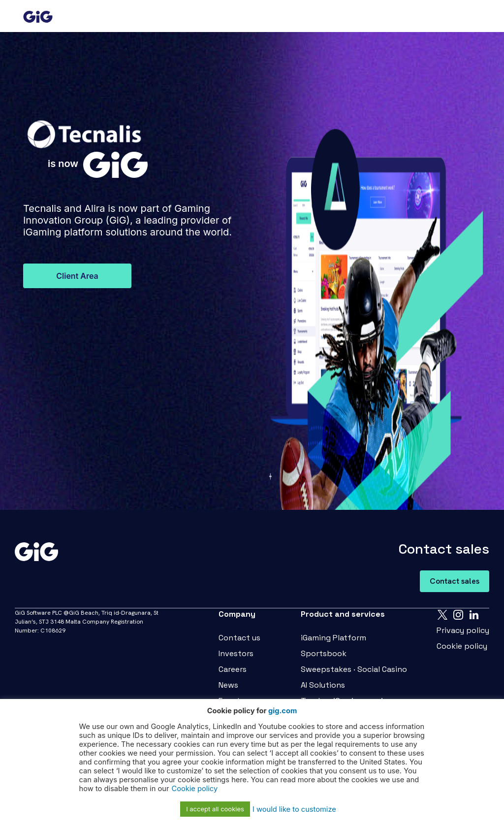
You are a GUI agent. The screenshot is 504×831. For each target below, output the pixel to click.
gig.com (283, 711)
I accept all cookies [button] (215, 809)
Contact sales (455, 581)
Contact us (239, 638)
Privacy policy (463, 630)
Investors (236, 653)
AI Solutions (323, 685)
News (228, 685)
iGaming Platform (333, 638)
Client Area (77, 276)
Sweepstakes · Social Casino (354, 669)
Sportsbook (324, 653)
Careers (233, 669)
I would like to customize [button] (294, 809)
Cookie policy (462, 646)
